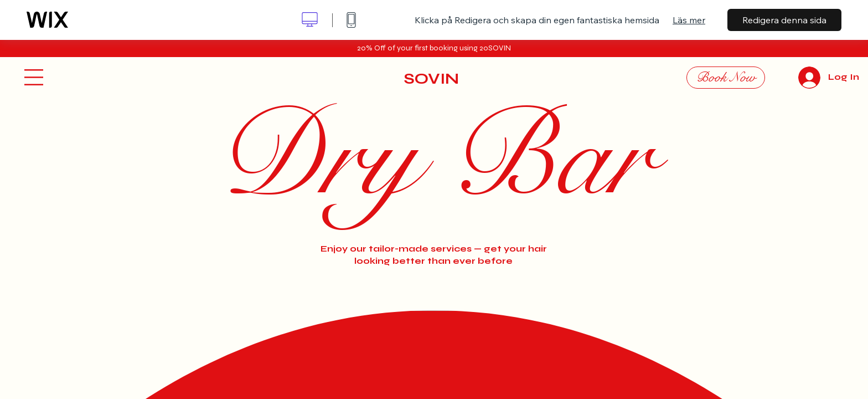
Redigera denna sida (784, 20)
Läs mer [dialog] (689, 20)
